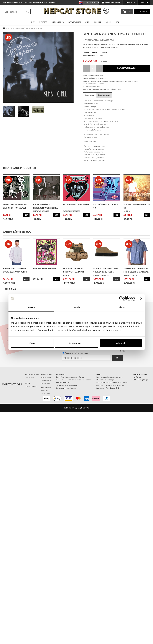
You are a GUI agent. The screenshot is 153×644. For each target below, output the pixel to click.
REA (117, 22)
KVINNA (98, 22)
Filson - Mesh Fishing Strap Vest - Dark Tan (74, 270)
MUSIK (108, 22)
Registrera (69, 353)
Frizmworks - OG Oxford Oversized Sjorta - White (15, 270)
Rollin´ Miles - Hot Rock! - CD (106, 206)
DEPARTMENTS (75, 22)
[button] (125, 12)
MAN (87, 22)
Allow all (121, 343)
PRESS (123, 351)
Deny (32, 343)
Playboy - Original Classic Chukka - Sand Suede (106, 270)
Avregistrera (83, 353)
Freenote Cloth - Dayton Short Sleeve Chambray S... (136, 270)
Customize (77, 343)
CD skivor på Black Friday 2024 (94, 78)
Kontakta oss (12, 385)
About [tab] (122, 307)
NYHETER (43, 22)
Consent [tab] (31, 307)
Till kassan (141, 12)
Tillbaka (10, 289)
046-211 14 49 (30, 377)
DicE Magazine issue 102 (44, 268)
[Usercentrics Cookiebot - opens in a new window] (121, 298)
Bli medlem (130, 3)
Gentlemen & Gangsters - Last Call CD (29, 28)
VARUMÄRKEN (58, 22)
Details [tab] (77, 307)
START (32, 22)
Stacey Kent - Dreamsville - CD (137, 206)
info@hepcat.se (31, 386)
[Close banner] (141, 298)
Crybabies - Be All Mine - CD (76, 204)
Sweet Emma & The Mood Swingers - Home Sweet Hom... (15, 206)
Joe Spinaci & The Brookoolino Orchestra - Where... (46, 206)
